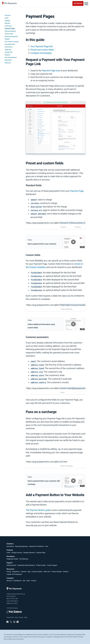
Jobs (24, 581)
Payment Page (77, 191)
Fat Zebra (10, 608)
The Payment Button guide (38, 510)
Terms (16, 617)
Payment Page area (51, 71)
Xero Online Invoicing (11, 42)
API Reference (24, 559)
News (28, 581)
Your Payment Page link (42, 46)
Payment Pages (10, 28)
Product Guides (41, 565)
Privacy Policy (10, 617)
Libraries (24, 572)
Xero (47, 546)
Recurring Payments (11, 36)
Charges (7, 21)
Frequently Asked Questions (26, 565)
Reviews (66, 572)
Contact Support (52, 565)
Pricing (9, 572)
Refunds (7, 23)
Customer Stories (37, 572)
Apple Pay (8, 50)
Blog (29, 572)
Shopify (7, 39)
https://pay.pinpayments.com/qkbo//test (47, 462)
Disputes (8, 55)
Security (21, 617)
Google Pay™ (9, 52)
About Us (9, 581)
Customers (8, 26)
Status (26, 617)
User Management (11, 57)
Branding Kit (17, 581)
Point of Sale (9, 34)
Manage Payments (29, 553)
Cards (7, 18)
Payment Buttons (10, 31)
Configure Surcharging (41, 53)
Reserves (8, 63)
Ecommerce (9, 47)
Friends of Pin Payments (14, 574)
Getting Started (11, 565)
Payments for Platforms (37, 546)
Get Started (78, 3)
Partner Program (57, 572)
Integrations (16, 572)
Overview (8, 15)
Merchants (8, 60)
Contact (34, 581)
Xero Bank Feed (10, 44)
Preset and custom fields (42, 50)
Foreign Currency (17, 553)
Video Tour (47, 572)
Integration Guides (12, 559)
